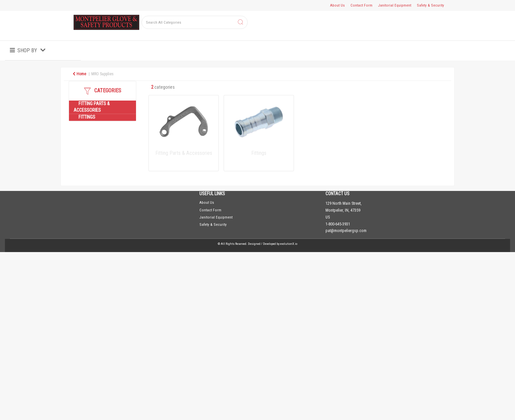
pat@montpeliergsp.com (346, 231)
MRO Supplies (102, 74)
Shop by (27, 50)
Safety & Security (430, 5)
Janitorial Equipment (395, 5)
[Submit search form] (240, 23)
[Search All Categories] (195, 22)
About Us (337, 5)
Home (79, 74)
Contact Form (361, 5)
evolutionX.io (289, 244)
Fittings (87, 117)
